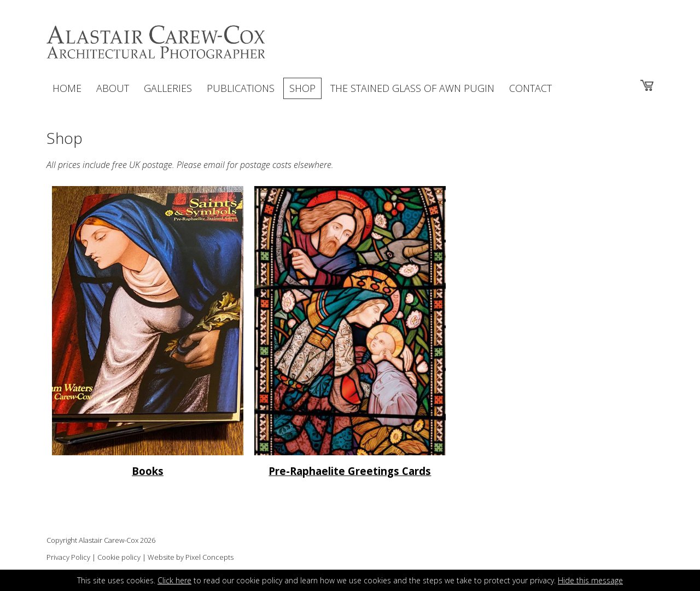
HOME (67, 88)
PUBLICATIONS (241, 88)
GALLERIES (168, 88)
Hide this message (590, 580)
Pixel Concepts (209, 557)
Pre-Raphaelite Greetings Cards (350, 471)
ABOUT (113, 88)
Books (148, 471)
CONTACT (530, 88)
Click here (174, 580)
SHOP (302, 88)
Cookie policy (119, 557)
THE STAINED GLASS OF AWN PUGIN (412, 88)
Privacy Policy (68, 557)
